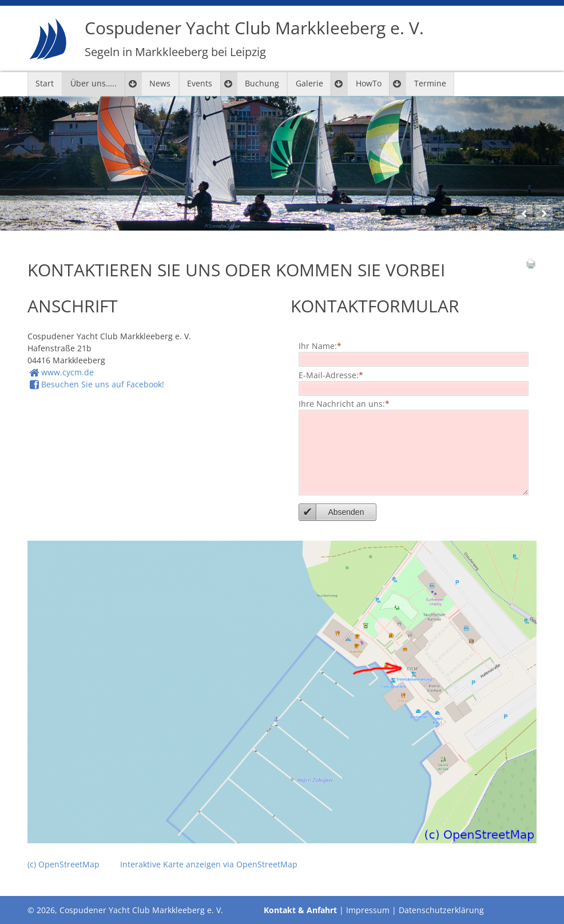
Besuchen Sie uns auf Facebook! (103, 384)
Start (45, 83)
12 (505, 211)
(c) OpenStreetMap (63, 864)
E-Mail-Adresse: (331, 374)
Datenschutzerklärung (441, 910)
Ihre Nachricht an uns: (344, 403)
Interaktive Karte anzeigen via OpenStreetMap (209, 864)
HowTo (369, 83)
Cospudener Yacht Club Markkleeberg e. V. (254, 38)
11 (484, 211)
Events (200, 83)
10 (464, 211)
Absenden (346, 512)
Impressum (368, 910)
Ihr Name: (320, 345)
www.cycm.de (67, 372)
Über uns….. (94, 83)
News (160, 83)
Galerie (309, 83)
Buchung (262, 83)
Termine (430, 83)
